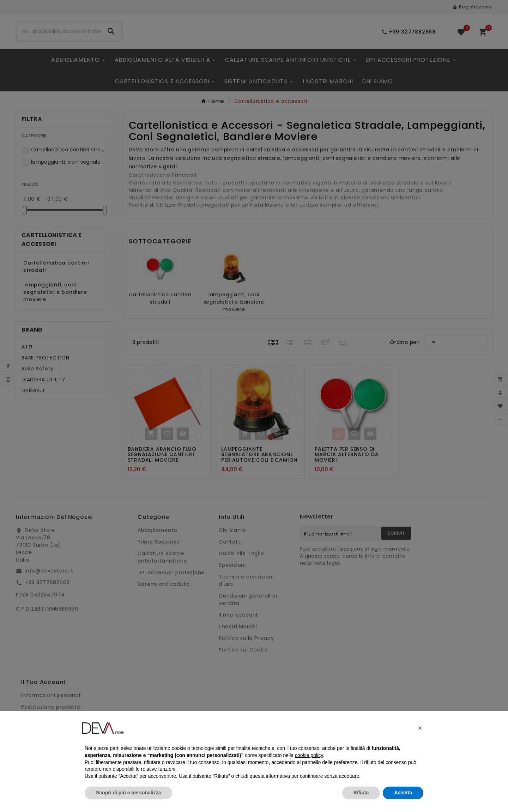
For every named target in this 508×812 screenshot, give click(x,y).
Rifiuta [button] (361, 793)
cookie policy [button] (309, 755)
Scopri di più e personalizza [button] (128, 793)
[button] (420, 728)
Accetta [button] (403, 793)
